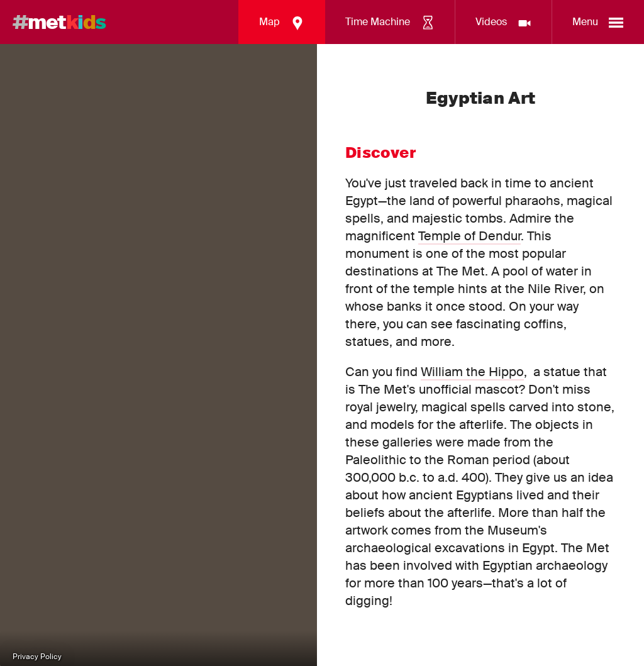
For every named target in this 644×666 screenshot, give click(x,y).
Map (282, 23)
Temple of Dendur (469, 236)
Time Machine (390, 23)
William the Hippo (472, 372)
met (59, 22)
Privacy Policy (37, 657)
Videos (504, 23)
